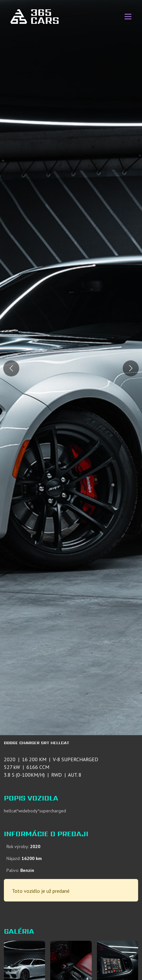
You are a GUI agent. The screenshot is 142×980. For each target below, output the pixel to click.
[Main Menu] (128, 17)
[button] (131, 368)
